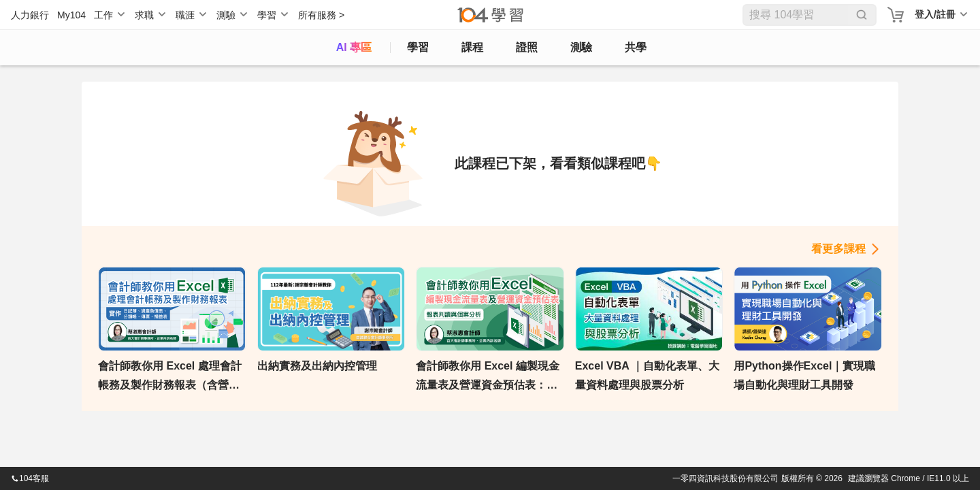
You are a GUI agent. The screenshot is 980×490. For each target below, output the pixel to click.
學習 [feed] (418, 47)
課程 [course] (472, 47)
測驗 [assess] (581, 47)
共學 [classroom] (636, 47)
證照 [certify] (527, 47)
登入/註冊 (935, 14)
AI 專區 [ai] (354, 47)
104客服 (30, 478)
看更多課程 (838, 249)
